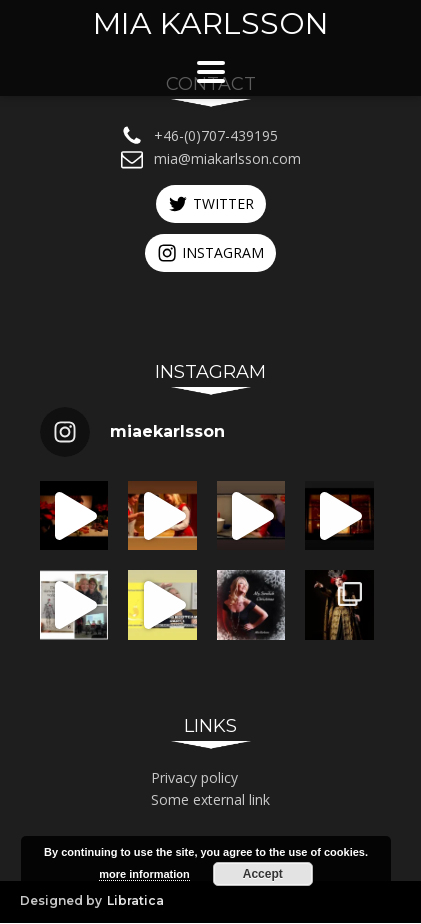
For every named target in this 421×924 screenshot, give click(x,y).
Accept (263, 874)
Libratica (135, 902)
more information (144, 874)
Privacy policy (194, 778)
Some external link (210, 801)
